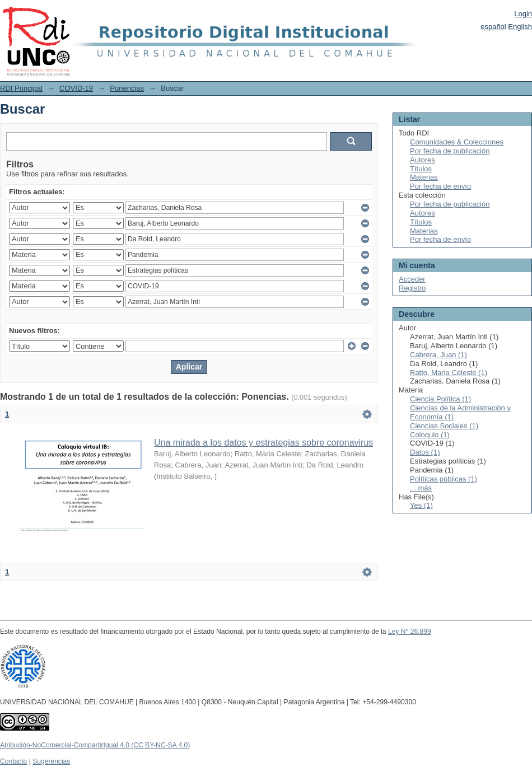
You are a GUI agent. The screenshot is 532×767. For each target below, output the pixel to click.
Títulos (421, 169)
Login (523, 14)
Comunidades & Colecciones (457, 142)
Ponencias (127, 88)
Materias (424, 177)
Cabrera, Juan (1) (438, 355)
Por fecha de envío (440, 186)
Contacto (13, 761)
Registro (412, 288)
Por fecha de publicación (450, 151)
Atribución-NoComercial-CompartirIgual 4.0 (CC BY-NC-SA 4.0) (95, 745)
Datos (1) (425, 452)
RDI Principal (21, 88)
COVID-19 (76, 88)
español (493, 27)
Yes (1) (421, 505)
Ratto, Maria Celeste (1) (449, 373)
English (520, 27)
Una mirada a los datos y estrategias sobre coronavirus (263, 443)
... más (421, 488)
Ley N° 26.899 (410, 632)
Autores (423, 160)
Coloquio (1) (430, 435)
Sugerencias (51, 761)
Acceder (412, 279)
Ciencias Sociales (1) (444, 426)
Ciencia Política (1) (440, 399)
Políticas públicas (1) (444, 479)
